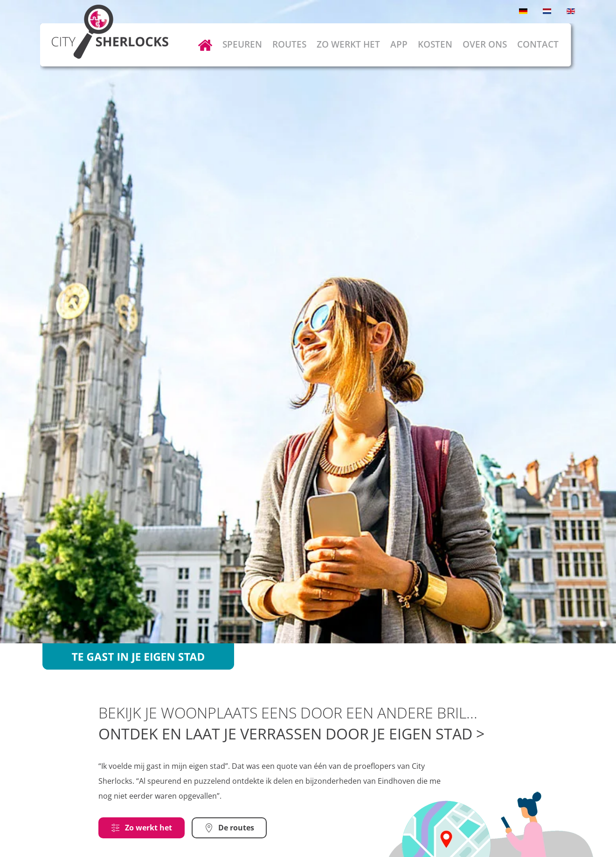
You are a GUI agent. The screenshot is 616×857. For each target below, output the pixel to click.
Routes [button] (289, 44)
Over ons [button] (485, 44)
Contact (538, 44)
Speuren (242, 44)
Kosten (435, 44)
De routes (229, 828)
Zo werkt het (348, 44)
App (399, 44)
